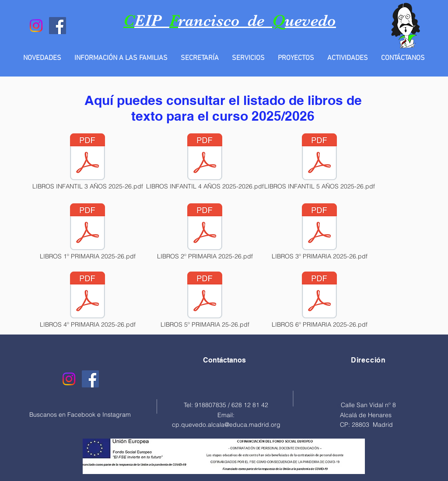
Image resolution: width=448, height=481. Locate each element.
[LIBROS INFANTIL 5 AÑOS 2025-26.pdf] (319, 162)
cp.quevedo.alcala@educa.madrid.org (226, 425)
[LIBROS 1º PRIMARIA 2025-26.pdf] (87, 232)
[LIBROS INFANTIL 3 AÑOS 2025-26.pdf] (87, 162)
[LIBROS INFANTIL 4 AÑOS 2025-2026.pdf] (205, 162)
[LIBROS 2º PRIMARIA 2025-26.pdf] (205, 232)
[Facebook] (58, 26)
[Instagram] (36, 26)
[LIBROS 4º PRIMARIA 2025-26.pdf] (87, 300)
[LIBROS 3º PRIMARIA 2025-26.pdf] (319, 232)
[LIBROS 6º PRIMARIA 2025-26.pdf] (319, 300)
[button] (121, 58)
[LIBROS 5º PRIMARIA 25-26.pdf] (205, 300)
